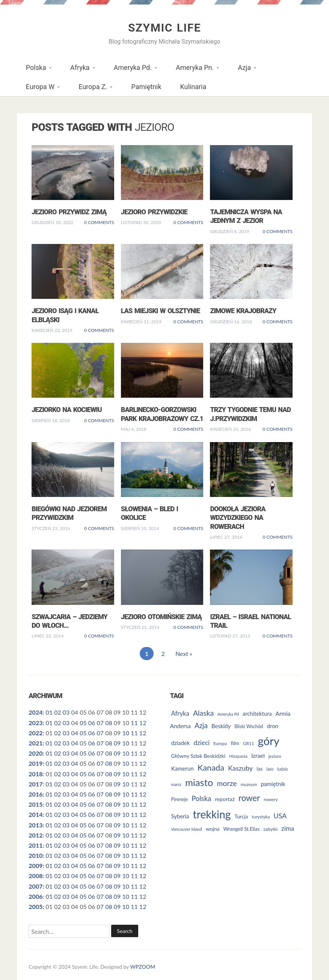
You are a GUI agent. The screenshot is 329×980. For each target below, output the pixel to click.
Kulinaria (193, 87)
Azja (242, 70)
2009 (35, 866)
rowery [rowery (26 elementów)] (271, 799)
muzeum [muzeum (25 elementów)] (249, 784)
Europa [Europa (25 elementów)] (220, 743)
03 (66, 712)
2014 (35, 814)
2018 (35, 774)
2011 (35, 845)
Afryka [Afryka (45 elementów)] (180, 713)
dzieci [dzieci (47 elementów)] (201, 743)
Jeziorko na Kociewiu (67, 410)
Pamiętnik (146, 87)
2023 (35, 723)
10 (126, 733)
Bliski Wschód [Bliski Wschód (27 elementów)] (249, 726)
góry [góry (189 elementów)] (268, 741)
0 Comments (99, 222)
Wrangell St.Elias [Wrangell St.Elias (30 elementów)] (242, 829)
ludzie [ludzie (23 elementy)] (282, 769)
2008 (35, 876)
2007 (35, 886)
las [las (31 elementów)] (260, 769)
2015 (35, 804)
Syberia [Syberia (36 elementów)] (180, 816)
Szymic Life (164, 28)
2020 (35, 753)
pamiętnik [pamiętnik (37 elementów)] (273, 784)
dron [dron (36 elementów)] (273, 726)
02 (58, 712)
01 (49, 712)
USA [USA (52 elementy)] (280, 816)
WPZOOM (143, 967)
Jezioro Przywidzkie (154, 212)
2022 (35, 733)
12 (143, 723)
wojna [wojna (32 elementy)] (213, 829)
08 (109, 723)
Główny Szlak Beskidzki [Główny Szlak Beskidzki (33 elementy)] (198, 756)
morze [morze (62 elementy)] (227, 783)
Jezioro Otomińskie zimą (161, 617)
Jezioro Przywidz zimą (69, 212)
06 (92, 723)
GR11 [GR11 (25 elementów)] (248, 743)
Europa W (38, 89)
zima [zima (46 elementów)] (288, 828)
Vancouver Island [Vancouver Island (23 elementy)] (186, 829)
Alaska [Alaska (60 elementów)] (203, 713)
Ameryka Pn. (193, 70)
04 (75, 733)
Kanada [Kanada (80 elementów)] (211, 767)
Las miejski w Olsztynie (161, 311)
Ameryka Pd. (131, 70)
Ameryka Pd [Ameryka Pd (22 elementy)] (228, 714)
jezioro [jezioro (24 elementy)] (275, 756)
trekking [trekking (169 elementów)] (212, 814)
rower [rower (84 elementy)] (249, 798)
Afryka (78, 70)
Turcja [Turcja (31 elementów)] (241, 816)
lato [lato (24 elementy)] (270, 769)
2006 (35, 896)
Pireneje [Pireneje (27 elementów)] (179, 799)
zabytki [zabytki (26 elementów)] (270, 829)
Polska (34, 70)
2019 (35, 763)
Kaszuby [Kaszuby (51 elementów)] (240, 768)
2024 (35, 712)
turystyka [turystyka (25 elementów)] (261, 816)
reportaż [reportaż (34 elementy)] (225, 799)
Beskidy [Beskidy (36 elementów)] (221, 726)
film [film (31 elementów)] (235, 743)
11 (134, 723)
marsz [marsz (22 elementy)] (176, 784)
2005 (35, 907)
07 (100, 723)
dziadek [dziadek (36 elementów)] (180, 743)
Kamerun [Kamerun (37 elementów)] (182, 768)
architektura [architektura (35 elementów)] (257, 713)
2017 (35, 784)
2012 (35, 835)
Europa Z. (91, 89)
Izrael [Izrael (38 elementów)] (258, 756)
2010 (35, 855)
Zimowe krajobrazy (243, 311)
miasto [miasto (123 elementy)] (199, 782)
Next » (184, 654)
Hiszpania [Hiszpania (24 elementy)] (238, 756)
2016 (35, 794)
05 (83, 723)
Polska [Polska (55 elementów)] (201, 798)
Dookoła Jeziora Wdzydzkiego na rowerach (238, 518)
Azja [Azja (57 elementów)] (201, 725)
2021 (35, 743)
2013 (35, 825)
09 (117, 743)
